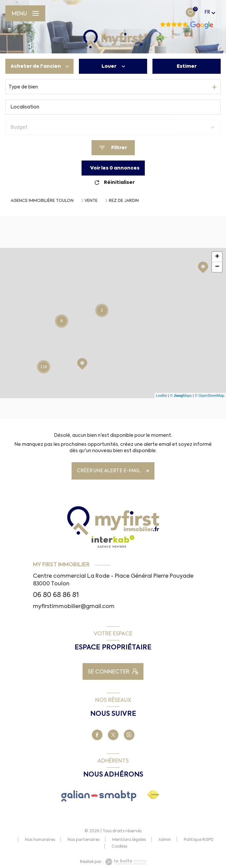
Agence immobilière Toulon (42, 201)
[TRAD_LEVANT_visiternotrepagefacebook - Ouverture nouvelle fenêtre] (97, 735)
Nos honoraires (40, 840)
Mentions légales (129, 840)
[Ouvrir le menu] (25, 13)
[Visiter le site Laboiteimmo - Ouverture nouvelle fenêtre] (125, 862)
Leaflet (162, 395)
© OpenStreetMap (210, 395)
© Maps (181, 395)
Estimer (187, 66)
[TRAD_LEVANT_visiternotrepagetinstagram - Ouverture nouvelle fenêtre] (129, 735)
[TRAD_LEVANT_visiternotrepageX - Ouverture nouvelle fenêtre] (113, 735)
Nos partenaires (84, 840)
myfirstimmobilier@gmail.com (74, 606)
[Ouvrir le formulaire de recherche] (113, 148)
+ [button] (217, 257)
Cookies (119, 847)
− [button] (217, 267)
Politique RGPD (199, 840)
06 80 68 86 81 (56, 595)
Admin (165, 840)
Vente (91, 201)
